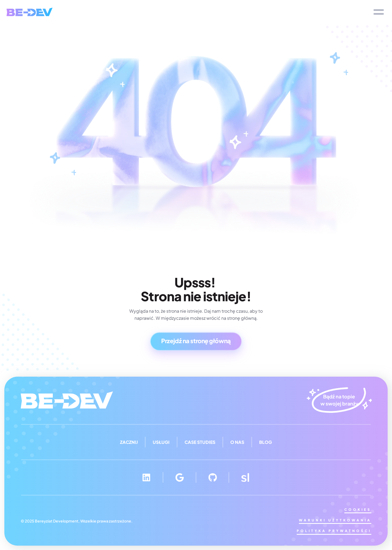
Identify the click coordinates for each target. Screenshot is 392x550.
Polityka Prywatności (334, 531)
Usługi (161, 442)
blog (266, 442)
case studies (200, 442)
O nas (237, 442)
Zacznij (129, 442)
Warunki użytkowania (335, 520)
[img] (30, 12)
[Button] (196, 341)
